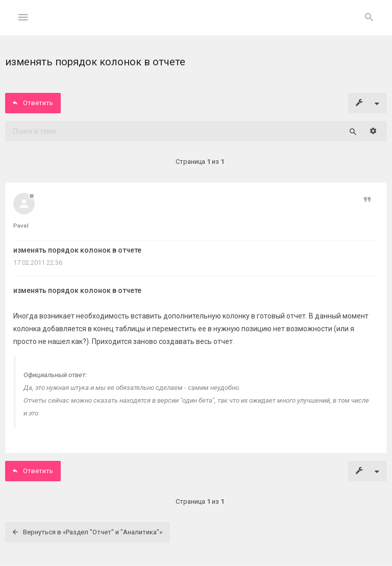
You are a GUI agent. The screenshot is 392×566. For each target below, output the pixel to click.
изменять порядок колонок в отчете (77, 250)
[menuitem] (369, 18)
